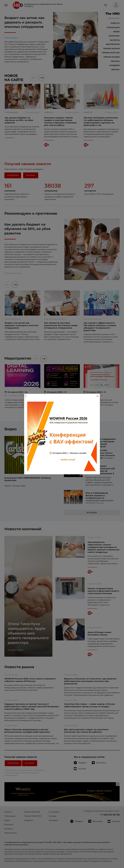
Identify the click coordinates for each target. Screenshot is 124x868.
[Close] (97, 396)
